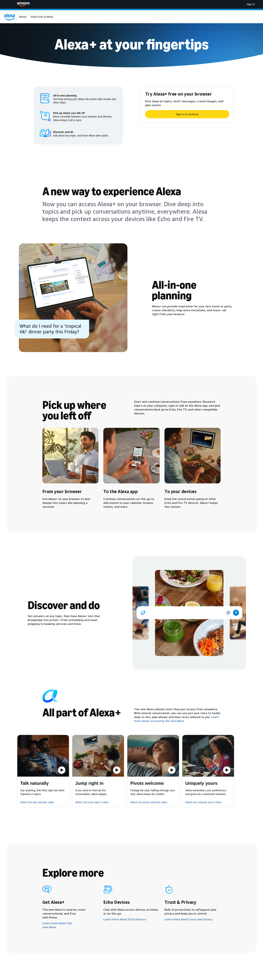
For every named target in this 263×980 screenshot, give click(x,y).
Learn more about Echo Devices (125, 919)
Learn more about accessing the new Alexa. (176, 719)
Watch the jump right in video (92, 802)
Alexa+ (23, 17)
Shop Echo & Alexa (42, 17)
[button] (43, 756)
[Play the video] (62, 770)
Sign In (251, 4)
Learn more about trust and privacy (189, 919)
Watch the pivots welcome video (149, 802)
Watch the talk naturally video (37, 802)
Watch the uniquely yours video (203, 802)
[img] (189, 613)
